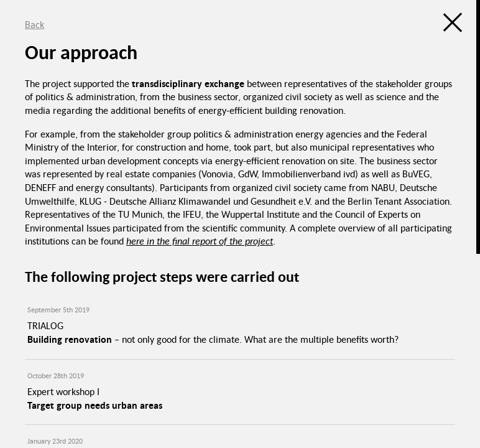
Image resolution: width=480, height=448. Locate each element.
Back (35, 24)
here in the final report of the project (200, 241)
